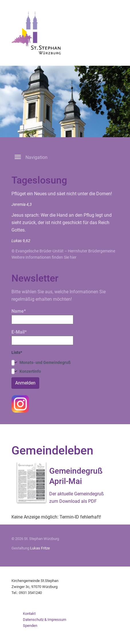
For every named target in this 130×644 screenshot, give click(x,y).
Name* (42, 316)
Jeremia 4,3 (22, 204)
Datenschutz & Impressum (45, 620)
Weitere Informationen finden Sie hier (44, 257)
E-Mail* (42, 337)
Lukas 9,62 (21, 241)
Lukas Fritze (40, 548)
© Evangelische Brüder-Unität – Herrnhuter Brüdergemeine (63, 251)
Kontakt (29, 614)
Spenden (30, 626)
